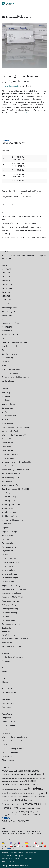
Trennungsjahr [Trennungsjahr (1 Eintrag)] (29, 800)
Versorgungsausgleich (10, 601)
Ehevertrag (6, 362)
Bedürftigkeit (7, 331)
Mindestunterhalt (8, 466)
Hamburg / (15, 833)
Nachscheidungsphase (10, 477)
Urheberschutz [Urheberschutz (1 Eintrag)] (24, 808)
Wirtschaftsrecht (8, 760)
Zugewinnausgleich (9, 620)
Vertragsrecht (7, 707)
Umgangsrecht (7, 551)
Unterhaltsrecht (8, 582)
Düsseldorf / (36, 832)
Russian (12, 849)
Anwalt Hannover (8, 635)
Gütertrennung (7, 423)
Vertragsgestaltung (9, 605)
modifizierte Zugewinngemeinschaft (16, 470)
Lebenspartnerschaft (10, 458)
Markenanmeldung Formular (13, 749)
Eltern (4, 385)
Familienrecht (7, 400)
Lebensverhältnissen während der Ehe (16, 462)
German (7, 844)
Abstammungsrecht (9, 312)
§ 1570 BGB (6, 281)
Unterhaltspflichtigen (10, 578)
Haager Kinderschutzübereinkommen (16, 427)
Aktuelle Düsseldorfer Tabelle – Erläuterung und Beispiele (24, 237)
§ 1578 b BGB (7, 288)
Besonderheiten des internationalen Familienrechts (21, 227)
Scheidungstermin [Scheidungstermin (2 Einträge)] (26, 793)
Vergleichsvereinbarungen (12, 586)
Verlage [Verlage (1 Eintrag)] (38, 808)
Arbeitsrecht (6, 661)
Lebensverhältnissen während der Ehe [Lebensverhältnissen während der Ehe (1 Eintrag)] (25, 778)
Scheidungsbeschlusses (11, 504)
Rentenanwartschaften (10, 485)
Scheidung (6, 493)
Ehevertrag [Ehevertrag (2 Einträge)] (35, 771)
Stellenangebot (8, 535)
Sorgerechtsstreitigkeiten (11, 532)
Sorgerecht (6, 528)
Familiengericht (8, 396)
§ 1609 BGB (6, 292)
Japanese (22, 846)
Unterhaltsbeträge (9, 566)
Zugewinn (5, 616)
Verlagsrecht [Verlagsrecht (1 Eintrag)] (5, 812)
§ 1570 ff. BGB (7, 284)
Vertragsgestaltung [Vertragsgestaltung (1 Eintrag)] (7, 815)
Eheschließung (7, 358)
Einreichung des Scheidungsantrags (15, 377)
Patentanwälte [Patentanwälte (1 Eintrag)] (23, 789)
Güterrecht (6, 420)
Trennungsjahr (7, 543)
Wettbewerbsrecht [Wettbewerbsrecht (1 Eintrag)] (18, 815)
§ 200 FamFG (6, 300)
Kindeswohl (6, 447)
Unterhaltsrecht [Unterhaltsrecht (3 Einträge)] (11, 808)
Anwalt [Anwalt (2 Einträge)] (5, 771)
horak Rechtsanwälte (12, 86)
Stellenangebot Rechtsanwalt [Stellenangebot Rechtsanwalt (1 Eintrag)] (30, 797)
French (23, 844)
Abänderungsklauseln (10, 308)
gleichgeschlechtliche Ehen (12, 412)
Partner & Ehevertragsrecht (13, 853)
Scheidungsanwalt (9, 501)
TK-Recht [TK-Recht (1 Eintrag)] (4, 800)
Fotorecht (5, 729)
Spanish (31, 844)
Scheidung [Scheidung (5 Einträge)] (35, 788)
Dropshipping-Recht (9, 725)
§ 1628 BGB (6, 296)
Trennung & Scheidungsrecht (13, 856)
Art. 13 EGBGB (7, 327)
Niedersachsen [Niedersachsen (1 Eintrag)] (15, 784)
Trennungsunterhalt (9, 547)
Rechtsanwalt (7, 481)
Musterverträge (8, 703)
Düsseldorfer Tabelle (10, 346)
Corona (5, 339)
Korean (41, 846)
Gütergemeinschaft (9, 416)
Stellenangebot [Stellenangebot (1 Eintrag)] (17, 797)
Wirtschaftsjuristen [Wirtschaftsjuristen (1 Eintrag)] (29, 815)
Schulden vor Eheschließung (13, 520)
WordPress (24, 866)
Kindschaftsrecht (8, 450)
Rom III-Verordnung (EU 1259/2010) (16, 489)
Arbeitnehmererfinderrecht (12, 657)
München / (23, 833)
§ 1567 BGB (6, 277)
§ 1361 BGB (6, 273)
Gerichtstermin (7, 408)
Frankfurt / (6, 833)
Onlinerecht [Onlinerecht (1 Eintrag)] (35, 784)
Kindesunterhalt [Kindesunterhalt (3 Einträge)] (21, 774)
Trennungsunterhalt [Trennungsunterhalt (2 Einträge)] (11, 804)
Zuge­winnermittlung (9, 613)
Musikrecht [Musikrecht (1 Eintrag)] (21, 781)
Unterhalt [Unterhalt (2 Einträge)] (42, 804)
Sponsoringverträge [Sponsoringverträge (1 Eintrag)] (7, 797)
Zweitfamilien (7, 628)
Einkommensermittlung (11, 369)
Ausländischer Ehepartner (12, 858)
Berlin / (14, 832)
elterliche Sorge (8, 381)
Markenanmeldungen (10, 752)
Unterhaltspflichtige (9, 574)
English (15, 844)
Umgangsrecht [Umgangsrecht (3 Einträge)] (29, 804)
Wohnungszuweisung (10, 609)
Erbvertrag (6, 393)
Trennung (5, 539)
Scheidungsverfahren (10, 516)
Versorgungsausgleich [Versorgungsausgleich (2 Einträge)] (28, 812)
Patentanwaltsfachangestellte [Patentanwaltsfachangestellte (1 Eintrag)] (10, 789)
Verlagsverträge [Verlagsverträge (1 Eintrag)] (13, 812)
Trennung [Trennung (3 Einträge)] (19, 800)
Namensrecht (32, 853)
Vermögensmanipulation (11, 593)
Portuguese (6, 846)
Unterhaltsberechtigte (10, 562)
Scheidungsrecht (8, 508)
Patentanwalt (7, 643)
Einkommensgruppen (10, 373)
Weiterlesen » (29, 113)
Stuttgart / (32, 833)
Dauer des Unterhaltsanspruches (14, 342)
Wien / (39, 833)
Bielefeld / (21, 832)
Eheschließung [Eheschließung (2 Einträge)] (23, 771)
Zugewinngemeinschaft (11, 624)
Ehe (3, 350)
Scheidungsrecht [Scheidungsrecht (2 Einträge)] (9, 793)
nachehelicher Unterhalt (11, 474)
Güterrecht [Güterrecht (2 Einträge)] (7, 775)
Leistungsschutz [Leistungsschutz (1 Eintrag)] (40, 778)
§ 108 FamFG (6, 269)
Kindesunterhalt (8, 443)
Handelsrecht (7, 733)
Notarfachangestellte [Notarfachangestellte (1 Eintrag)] (26, 784)
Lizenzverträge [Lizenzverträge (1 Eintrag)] (6, 781)
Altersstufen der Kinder (11, 323)
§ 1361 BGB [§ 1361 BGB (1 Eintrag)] (38, 815)
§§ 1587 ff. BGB (7, 304)
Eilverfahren (6, 366)
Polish (14, 846)
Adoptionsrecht (8, 315)
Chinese (4, 849)
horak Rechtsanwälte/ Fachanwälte (15, 639)
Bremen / (28, 832)
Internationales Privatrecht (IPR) (14, 435)
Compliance (6, 718)
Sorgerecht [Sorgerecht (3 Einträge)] (41, 793)
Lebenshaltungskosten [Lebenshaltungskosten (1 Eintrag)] (8, 778)
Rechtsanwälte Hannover (11, 647)
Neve (4, 866)
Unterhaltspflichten (9, 570)
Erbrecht (5, 389)
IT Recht (5, 745)
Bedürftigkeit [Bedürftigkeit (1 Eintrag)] (12, 771)
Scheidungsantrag (9, 497)
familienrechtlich (8, 404)
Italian (38, 844)
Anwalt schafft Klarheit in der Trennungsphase (20, 223)
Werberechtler (7, 756)
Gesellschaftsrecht (9, 693)
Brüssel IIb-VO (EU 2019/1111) (13, 335)
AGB (9, 258)
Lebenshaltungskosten (10, 454)
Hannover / (6, 832)
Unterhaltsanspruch (9, 559)
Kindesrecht (6, 439)
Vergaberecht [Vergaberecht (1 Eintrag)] (32, 808)
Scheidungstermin (9, 512)
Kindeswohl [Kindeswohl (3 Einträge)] (37, 774)
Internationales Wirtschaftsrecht (14, 737)
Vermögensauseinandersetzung (14, 589)
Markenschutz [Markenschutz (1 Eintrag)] (14, 781)
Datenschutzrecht (8, 722)
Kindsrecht (30, 858)
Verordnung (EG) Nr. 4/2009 (12, 597)
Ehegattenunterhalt (9, 354)
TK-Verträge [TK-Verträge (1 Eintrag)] (10, 800)
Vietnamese (32, 846)
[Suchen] (22, 205)
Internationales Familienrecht (13, 431)
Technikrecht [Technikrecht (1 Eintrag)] (42, 797)
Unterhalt (5, 555)
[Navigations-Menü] (45, 3)
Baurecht (5, 671)
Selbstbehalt (6, 524)
